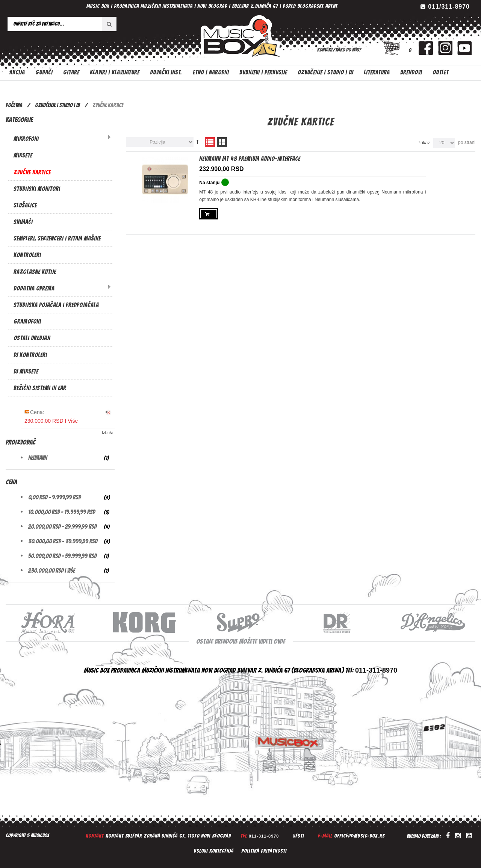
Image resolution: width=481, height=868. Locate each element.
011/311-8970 (449, 7)
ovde (279, 641)
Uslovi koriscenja (214, 851)
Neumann (38, 458)
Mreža (222, 142)
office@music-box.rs (359, 836)
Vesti (299, 836)
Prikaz (424, 143)
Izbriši (107, 432)
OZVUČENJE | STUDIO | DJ (57, 105)
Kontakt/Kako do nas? (339, 50)
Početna (14, 105)
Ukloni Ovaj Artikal (109, 413)
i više (51, 571)
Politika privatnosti (264, 851)
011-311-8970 (264, 836)
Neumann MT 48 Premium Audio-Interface (250, 159)
